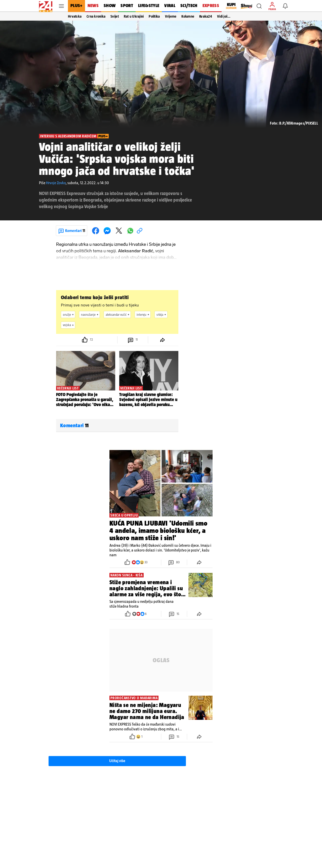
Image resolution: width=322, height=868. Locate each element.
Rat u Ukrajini (134, 16)
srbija (162, 314)
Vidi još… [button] (224, 16)
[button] (259, 6)
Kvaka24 (206, 16)
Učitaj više (117, 761)
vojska (69, 325)
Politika (154, 16)
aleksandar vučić (118, 314)
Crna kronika (96, 16)
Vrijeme (171, 16)
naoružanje (90, 314)
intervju (144, 314)
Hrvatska (75, 16)
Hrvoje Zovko (56, 183)
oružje (69, 314)
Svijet (115, 16)
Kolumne (188, 16)
